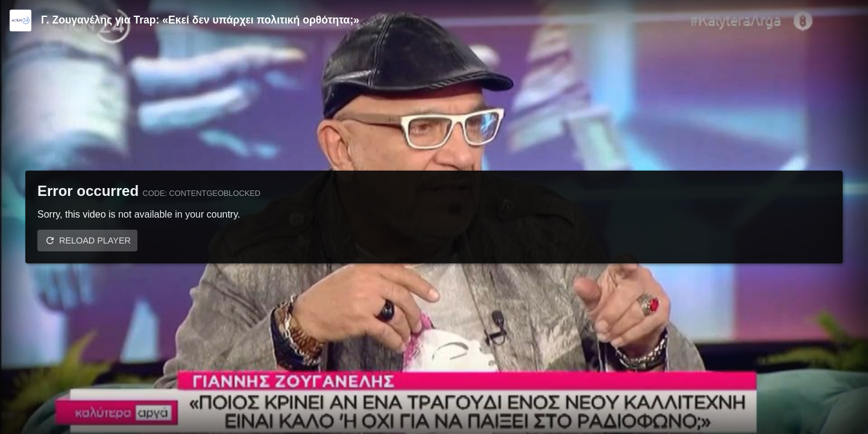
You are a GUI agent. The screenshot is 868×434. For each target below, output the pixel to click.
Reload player (95, 241)
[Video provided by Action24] (20, 20)
